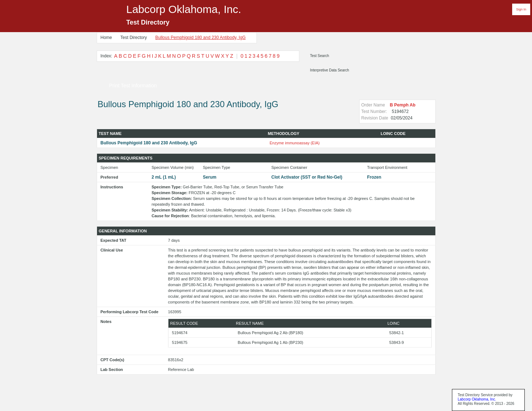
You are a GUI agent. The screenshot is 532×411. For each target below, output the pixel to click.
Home (106, 38)
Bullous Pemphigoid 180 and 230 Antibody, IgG (201, 38)
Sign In (521, 9)
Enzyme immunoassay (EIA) (295, 143)
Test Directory (134, 38)
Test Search (320, 56)
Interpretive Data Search (330, 70)
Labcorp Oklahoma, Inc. (477, 399)
